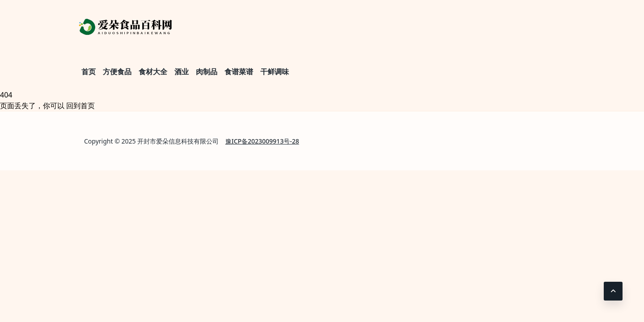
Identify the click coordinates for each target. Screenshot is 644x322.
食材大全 (153, 72)
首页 (89, 72)
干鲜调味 (275, 72)
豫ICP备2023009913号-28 (262, 141)
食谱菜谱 (239, 72)
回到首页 (80, 106)
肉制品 (207, 72)
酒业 (182, 72)
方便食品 (117, 72)
